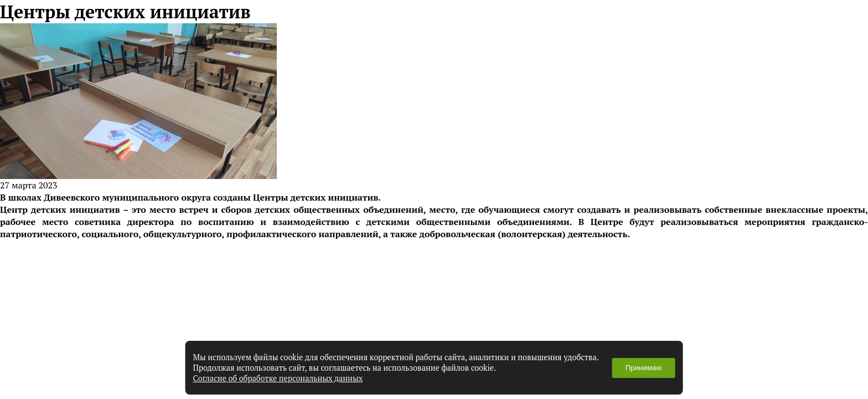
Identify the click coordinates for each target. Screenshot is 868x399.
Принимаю (644, 368)
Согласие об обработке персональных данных (278, 378)
